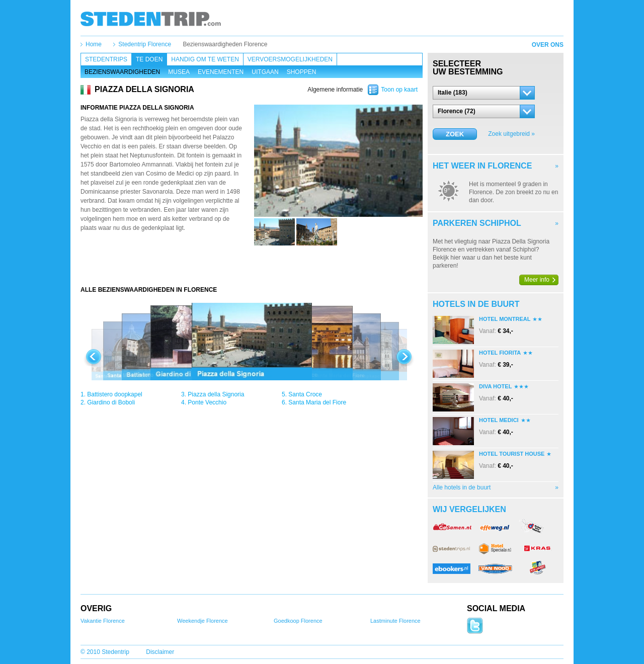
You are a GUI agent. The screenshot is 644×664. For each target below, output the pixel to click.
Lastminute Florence (395, 621)
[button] (484, 93)
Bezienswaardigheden (122, 72)
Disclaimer (160, 652)
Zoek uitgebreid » (511, 134)
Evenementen (221, 72)
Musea (179, 72)
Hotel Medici (499, 420)
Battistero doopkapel (114, 394)
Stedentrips (106, 59)
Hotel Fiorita (500, 353)
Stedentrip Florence (145, 44)
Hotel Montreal (505, 319)
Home (94, 44)
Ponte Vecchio (207, 402)
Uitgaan (265, 72)
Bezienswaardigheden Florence (225, 44)
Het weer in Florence (482, 166)
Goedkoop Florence (298, 621)
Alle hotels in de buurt (462, 487)
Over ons (548, 45)
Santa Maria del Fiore (317, 402)
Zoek (455, 134)
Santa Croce (305, 394)
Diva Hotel (495, 386)
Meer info (537, 280)
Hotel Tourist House (512, 454)
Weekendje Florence (203, 621)
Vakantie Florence (103, 621)
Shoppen (302, 72)
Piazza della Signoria (216, 394)
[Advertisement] (252, 266)
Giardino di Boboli (111, 402)
